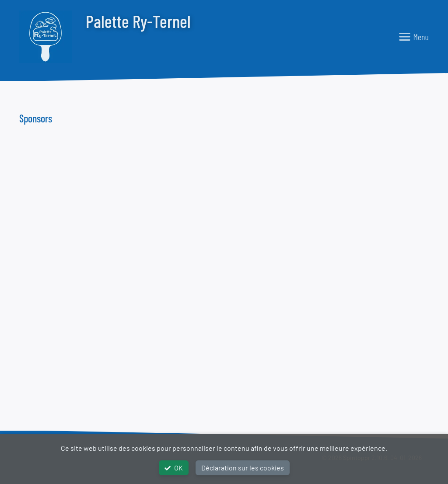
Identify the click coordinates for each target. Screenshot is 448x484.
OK (174, 468)
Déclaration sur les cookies (243, 468)
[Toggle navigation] (413, 37)
